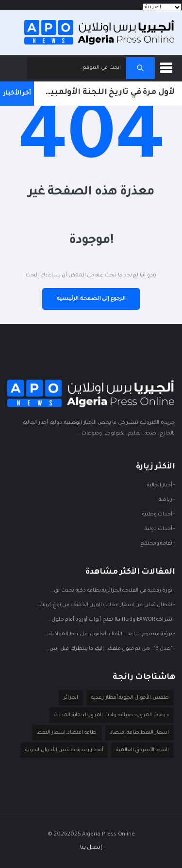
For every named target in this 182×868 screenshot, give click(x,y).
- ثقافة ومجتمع (157, 544)
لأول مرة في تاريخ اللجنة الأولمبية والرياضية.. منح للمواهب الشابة (104, 93)
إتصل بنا (91, 848)
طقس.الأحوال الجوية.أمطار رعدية (130, 698)
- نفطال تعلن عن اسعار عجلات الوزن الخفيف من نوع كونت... (105, 606)
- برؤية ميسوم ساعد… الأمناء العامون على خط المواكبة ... (109, 635)
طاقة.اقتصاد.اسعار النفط (66, 733)
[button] (168, 66)
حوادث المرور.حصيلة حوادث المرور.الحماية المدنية (112, 715)
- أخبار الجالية (161, 486)
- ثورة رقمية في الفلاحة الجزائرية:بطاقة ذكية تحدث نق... (112, 591)
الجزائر (71, 698)
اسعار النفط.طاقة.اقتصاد (139, 733)
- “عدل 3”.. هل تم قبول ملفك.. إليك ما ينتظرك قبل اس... (110, 649)
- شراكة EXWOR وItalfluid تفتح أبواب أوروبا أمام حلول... (111, 620)
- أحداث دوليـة (160, 530)
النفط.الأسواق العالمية (142, 750)
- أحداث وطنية (158, 515)
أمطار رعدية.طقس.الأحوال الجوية (64, 750)
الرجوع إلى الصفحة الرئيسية (91, 299)
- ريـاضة (167, 500)
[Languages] (162, 7)
